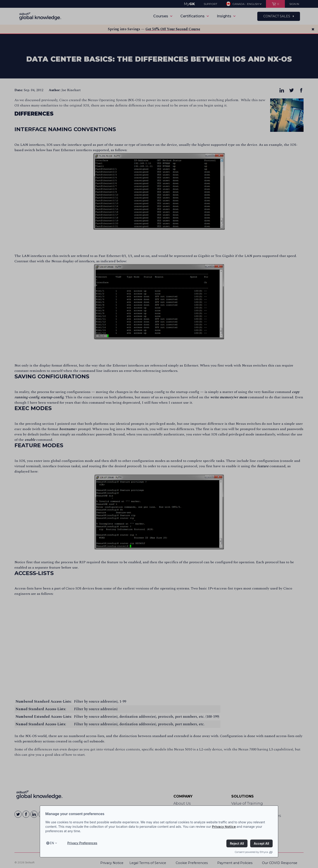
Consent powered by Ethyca (254, 852)
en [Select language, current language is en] (52, 843)
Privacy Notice (224, 827)
